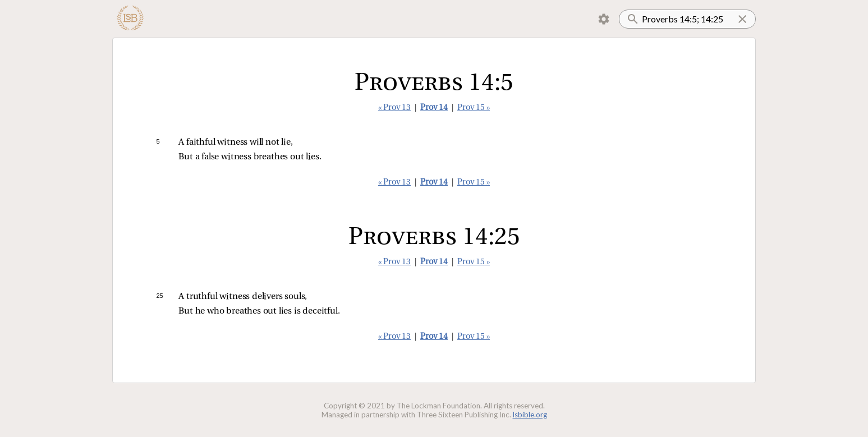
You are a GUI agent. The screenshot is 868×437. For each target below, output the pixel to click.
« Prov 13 (394, 108)
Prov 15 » (474, 108)
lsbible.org (530, 415)
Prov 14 (434, 108)
